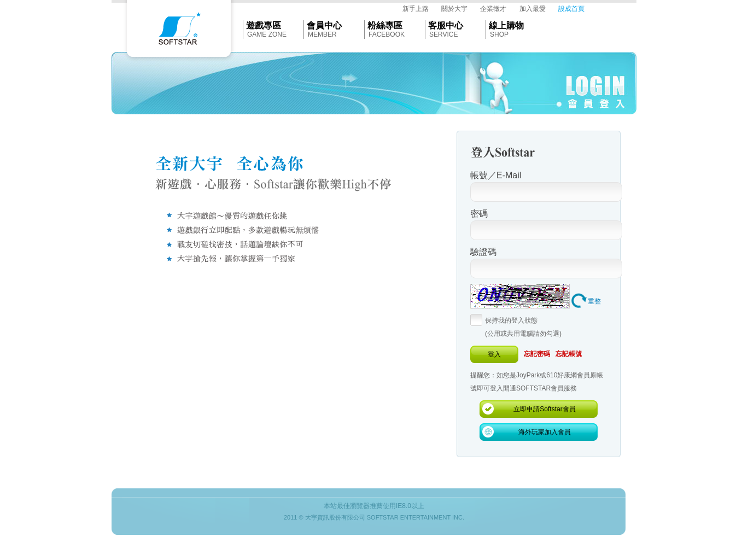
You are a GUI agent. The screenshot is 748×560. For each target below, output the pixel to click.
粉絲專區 (385, 25)
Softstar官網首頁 (179, 31)
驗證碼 (483, 252)
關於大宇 (454, 9)
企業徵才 (493, 9)
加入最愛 (533, 9)
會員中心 (324, 25)
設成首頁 (571, 9)
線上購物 (506, 25)
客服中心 (446, 25)
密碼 (479, 214)
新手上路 (416, 9)
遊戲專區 (264, 25)
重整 (594, 301)
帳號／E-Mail (496, 175)
